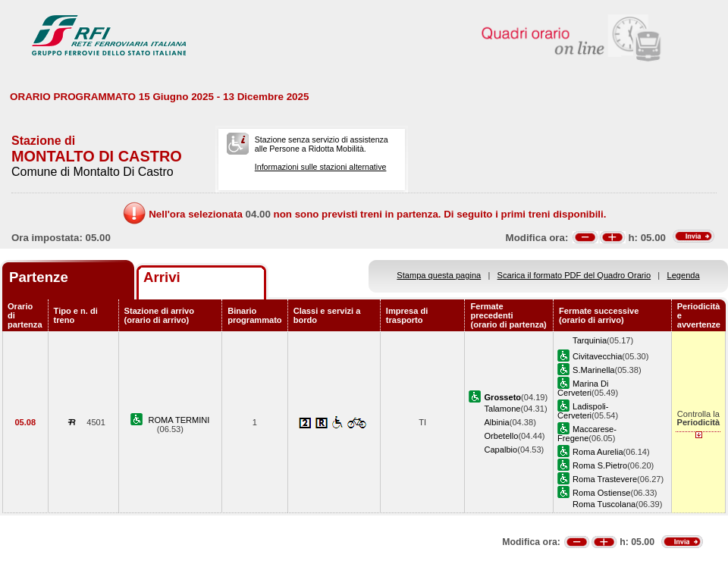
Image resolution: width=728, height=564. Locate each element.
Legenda (684, 275)
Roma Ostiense (601, 493)
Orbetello (501, 436)
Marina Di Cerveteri (583, 388)
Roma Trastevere (605, 479)
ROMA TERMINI (179, 420)
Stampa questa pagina (439, 275)
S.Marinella (593, 370)
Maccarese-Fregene (587, 434)
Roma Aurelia (598, 452)
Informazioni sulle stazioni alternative (321, 167)
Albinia (496, 422)
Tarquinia (590, 340)
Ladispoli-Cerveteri (583, 411)
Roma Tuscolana (604, 504)
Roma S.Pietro (600, 465)
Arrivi (162, 277)
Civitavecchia (597, 356)
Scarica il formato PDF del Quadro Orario (574, 275)
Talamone (502, 409)
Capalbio (500, 450)
